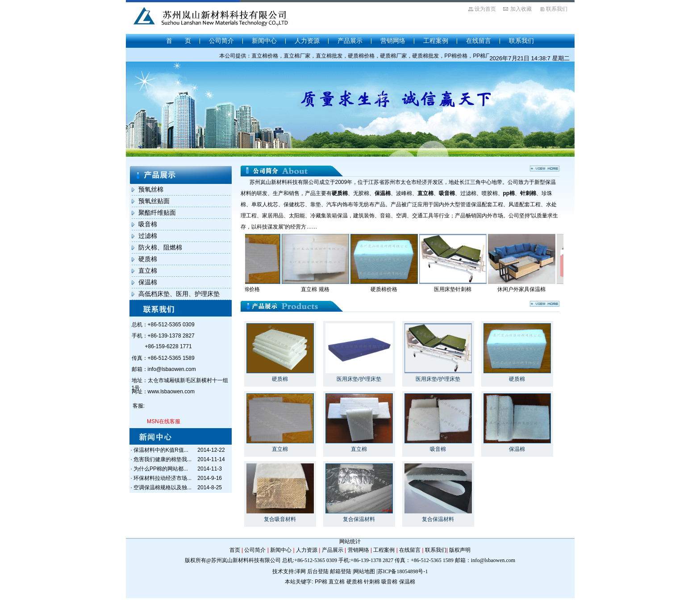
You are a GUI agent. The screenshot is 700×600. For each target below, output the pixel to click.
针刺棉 (372, 582)
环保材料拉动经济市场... (162, 478)
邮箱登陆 (341, 571)
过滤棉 (148, 236)
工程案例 (436, 41)
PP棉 (321, 582)
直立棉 (148, 271)
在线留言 (479, 41)
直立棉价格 (253, 289)
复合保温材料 (359, 519)
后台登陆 (318, 571)
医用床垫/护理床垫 (359, 379)
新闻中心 (264, 41)
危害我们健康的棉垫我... (162, 459)
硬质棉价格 (390, 289)
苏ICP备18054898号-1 (403, 571)
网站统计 (350, 542)
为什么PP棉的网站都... (161, 469)
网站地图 (364, 571)
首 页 (179, 41)
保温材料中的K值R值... (161, 450)
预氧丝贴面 (154, 201)
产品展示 (350, 41)
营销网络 (393, 41)
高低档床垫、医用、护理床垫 (179, 294)
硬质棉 (148, 259)
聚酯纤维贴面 (157, 212)
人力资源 (307, 41)
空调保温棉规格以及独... (162, 487)
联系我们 (557, 9)
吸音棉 (148, 224)
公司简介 (221, 41)
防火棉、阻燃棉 (160, 247)
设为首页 (485, 9)
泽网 (300, 571)
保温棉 (148, 282)
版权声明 (460, 550)
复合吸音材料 (280, 519)
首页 (235, 550)
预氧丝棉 (151, 189)
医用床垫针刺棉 (459, 289)
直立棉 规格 (321, 289)
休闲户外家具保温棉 (528, 289)
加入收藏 (521, 9)
